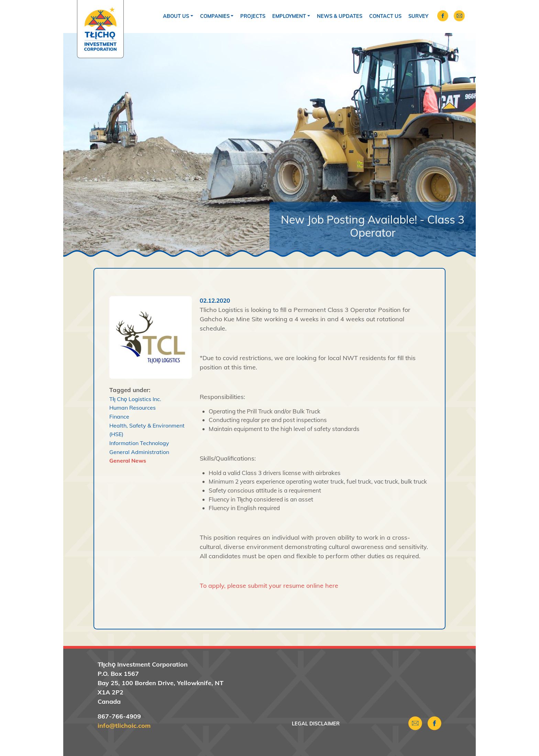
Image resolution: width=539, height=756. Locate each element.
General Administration (139, 452)
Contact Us (385, 16)
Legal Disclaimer (316, 724)
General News (128, 461)
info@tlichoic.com (124, 726)
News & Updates (340, 16)
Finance (119, 417)
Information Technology (139, 443)
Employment (289, 16)
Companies (215, 16)
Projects (253, 16)
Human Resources (133, 408)
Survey (418, 16)
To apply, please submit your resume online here (269, 586)
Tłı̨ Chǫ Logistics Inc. (135, 399)
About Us (176, 16)
